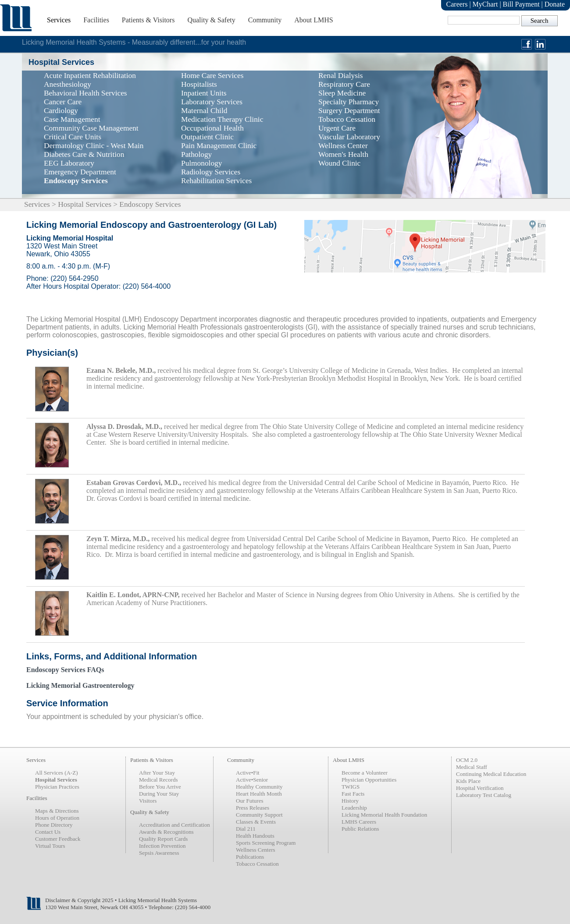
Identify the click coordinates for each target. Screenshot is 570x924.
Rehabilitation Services (216, 181)
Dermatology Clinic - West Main (94, 146)
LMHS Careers (359, 822)
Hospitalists (199, 84)
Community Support (259, 815)
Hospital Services (85, 204)
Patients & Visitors (148, 20)
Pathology (196, 154)
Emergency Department (80, 172)
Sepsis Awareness (159, 853)
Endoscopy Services (76, 181)
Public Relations (360, 829)
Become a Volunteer (365, 773)
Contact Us (48, 832)
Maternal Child (204, 111)
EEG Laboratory (69, 163)
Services (59, 20)
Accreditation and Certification (175, 825)
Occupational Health (212, 128)
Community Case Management (91, 128)
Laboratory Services (212, 102)
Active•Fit (248, 773)
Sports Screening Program (266, 843)
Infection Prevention (162, 846)
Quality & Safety (211, 20)
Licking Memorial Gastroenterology (80, 685)
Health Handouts (255, 836)
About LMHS (313, 20)
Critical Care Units (73, 137)
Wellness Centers (256, 850)
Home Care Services (212, 76)
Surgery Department (349, 111)
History (350, 801)
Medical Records (158, 780)
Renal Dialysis (341, 76)
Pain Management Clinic (219, 146)
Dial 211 (246, 829)
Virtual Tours (50, 846)
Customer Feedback (58, 839)
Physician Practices (57, 787)
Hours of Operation (57, 818)
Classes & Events (256, 822)
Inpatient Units (204, 93)
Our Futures (249, 801)
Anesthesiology (68, 84)
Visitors (148, 801)
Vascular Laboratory (349, 137)
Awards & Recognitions (166, 832)
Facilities (96, 20)
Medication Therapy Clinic (222, 119)
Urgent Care (337, 128)
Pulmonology (201, 163)
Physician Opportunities (369, 780)
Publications (250, 857)
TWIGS (351, 787)
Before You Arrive (160, 787)
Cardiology (61, 111)
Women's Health (343, 154)
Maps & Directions (57, 811)
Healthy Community (259, 787)
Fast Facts (353, 794)
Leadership (354, 808)
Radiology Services (211, 172)
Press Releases (253, 808)
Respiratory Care (344, 84)
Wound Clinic (339, 163)
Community (265, 20)
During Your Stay (159, 794)
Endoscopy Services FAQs (65, 670)
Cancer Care (63, 102)
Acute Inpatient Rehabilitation (90, 76)
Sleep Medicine (342, 93)
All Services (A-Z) (56, 773)
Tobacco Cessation (347, 119)
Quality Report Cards (163, 839)
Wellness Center (343, 146)
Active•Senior (252, 780)
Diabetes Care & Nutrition (84, 154)
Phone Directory (54, 825)
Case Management (72, 119)
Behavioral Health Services (85, 93)
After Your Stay (157, 773)
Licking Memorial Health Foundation (384, 815)
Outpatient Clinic (207, 137)
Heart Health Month (259, 794)
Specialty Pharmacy (349, 102)
